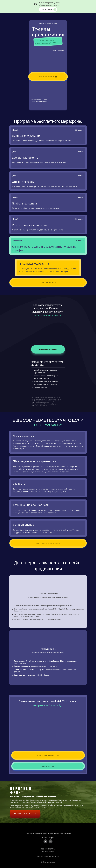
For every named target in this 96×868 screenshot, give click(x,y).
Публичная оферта (48, 862)
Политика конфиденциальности (48, 856)
